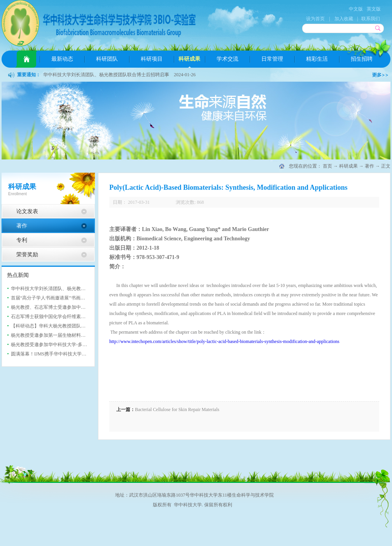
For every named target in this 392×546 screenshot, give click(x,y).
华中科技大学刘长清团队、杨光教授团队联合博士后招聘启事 (106, 75)
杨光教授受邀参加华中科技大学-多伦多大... (55, 345)
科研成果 (348, 166)
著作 (369, 166)
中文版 (356, 9)
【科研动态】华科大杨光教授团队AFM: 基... (56, 326)
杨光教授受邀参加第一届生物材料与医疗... (55, 335)
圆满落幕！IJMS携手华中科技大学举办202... (56, 354)
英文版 (374, 9)
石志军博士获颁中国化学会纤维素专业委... (55, 317)
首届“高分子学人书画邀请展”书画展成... (52, 298)
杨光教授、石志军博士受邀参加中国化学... (55, 307)
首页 (26, 59)
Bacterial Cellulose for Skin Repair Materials (177, 409)
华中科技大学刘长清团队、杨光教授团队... (55, 289)
